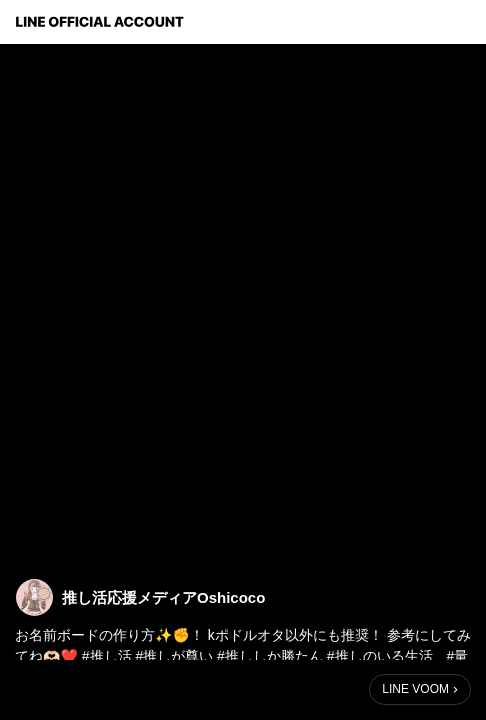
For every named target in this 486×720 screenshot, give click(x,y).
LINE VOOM (415, 689)
